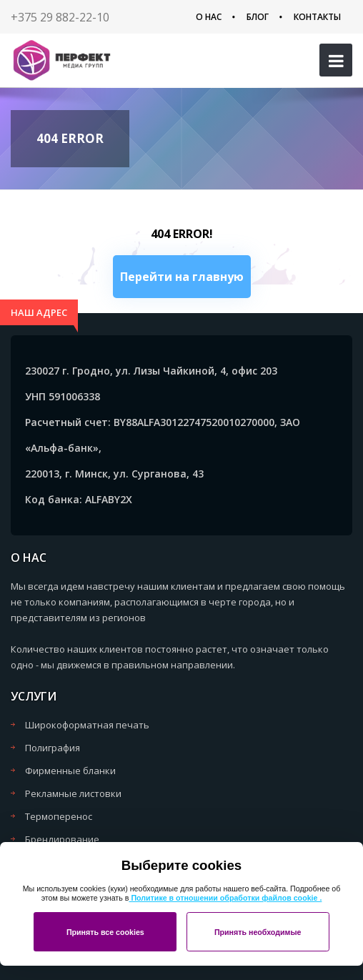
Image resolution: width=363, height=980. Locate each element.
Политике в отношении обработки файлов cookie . (225, 898)
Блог (258, 17)
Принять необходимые (258, 932)
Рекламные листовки (73, 793)
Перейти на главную (182, 277)
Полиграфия (53, 748)
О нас (209, 17)
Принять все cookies (105, 932)
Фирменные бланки (70, 771)
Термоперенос (59, 816)
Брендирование (62, 839)
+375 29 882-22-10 (60, 17)
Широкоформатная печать (87, 725)
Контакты (317, 17)
